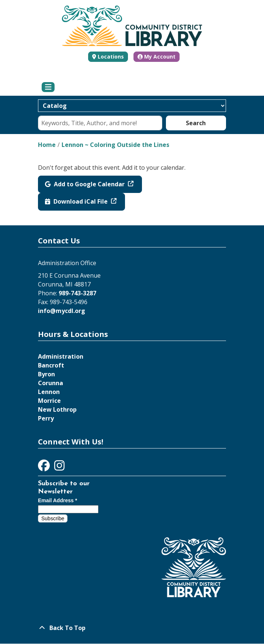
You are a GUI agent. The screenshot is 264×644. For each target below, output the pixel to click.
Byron (46, 374)
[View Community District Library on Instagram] (59, 468)
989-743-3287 (77, 293)
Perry (46, 418)
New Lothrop (57, 409)
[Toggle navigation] (48, 87)
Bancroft (51, 365)
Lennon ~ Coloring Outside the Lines (115, 145)
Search (196, 123)
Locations (111, 57)
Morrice (49, 401)
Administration (61, 356)
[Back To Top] (132, 628)
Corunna (51, 383)
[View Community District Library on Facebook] (45, 468)
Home (47, 145)
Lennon (49, 392)
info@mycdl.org (62, 311)
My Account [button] (157, 57)
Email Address (58, 500)
